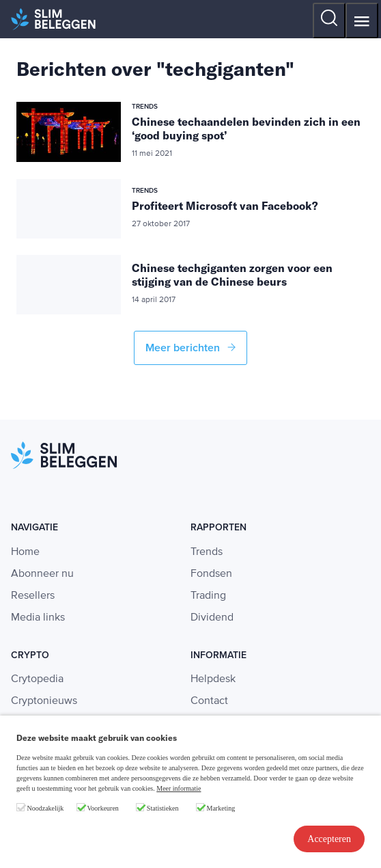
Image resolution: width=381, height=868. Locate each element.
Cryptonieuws (44, 701)
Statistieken (163, 808)
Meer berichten (190, 348)
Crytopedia (37, 679)
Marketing (221, 808)
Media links (38, 618)
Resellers (33, 596)
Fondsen (211, 574)
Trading (208, 596)
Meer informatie (179, 788)
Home (25, 552)
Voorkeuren (102, 808)
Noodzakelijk (46, 808)
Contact (209, 701)
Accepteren (329, 839)
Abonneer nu (42, 574)
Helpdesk (213, 679)
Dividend (212, 618)
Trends (207, 552)
